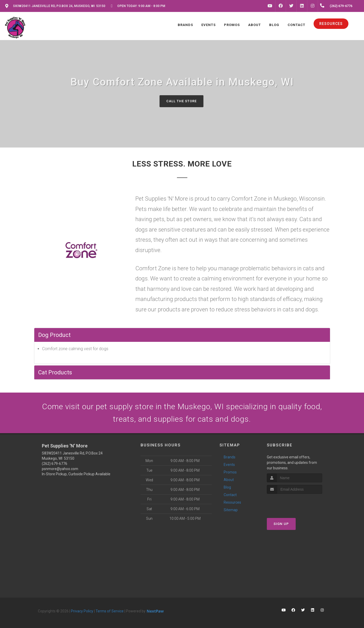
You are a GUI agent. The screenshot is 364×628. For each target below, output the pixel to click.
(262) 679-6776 (55, 464)
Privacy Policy (82, 611)
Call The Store (181, 101)
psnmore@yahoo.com (60, 469)
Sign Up (281, 524)
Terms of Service (110, 611)
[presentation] (294, 504)
